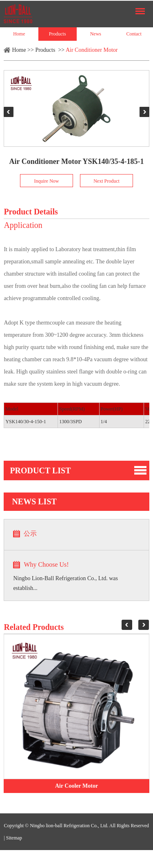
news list (34, 501)
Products (58, 34)
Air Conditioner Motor (92, 50)
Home (19, 34)
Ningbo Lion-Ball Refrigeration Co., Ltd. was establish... (65, 583)
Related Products (34, 627)
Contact (134, 34)
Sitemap (14, 838)
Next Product (106, 181)
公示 (30, 533)
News (96, 34)
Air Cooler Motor (76, 786)
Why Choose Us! (46, 564)
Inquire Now (47, 181)
